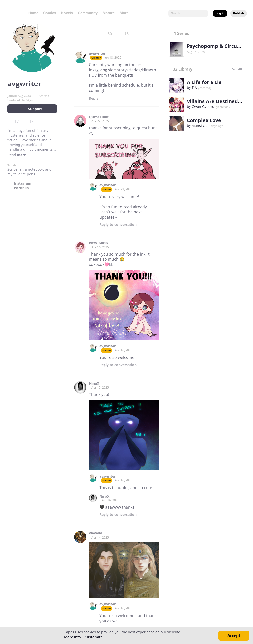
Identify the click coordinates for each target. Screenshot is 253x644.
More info (73, 637)
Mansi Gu (200, 126)
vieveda (95, 533)
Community (88, 13)
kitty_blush (98, 243)
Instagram (23, 183)
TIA (194, 88)
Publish (239, 13)
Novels (67, 13)
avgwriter (97, 53)
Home (33, 13)
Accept (234, 636)
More (126, 13)
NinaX (94, 383)
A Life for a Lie (204, 82)
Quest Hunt (99, 117)
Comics (50, 13)
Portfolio (21, 188)
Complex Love (204, 120)
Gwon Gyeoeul (204, 107)
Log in (220, 13)
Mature (109, 13)
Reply (94, 98)
